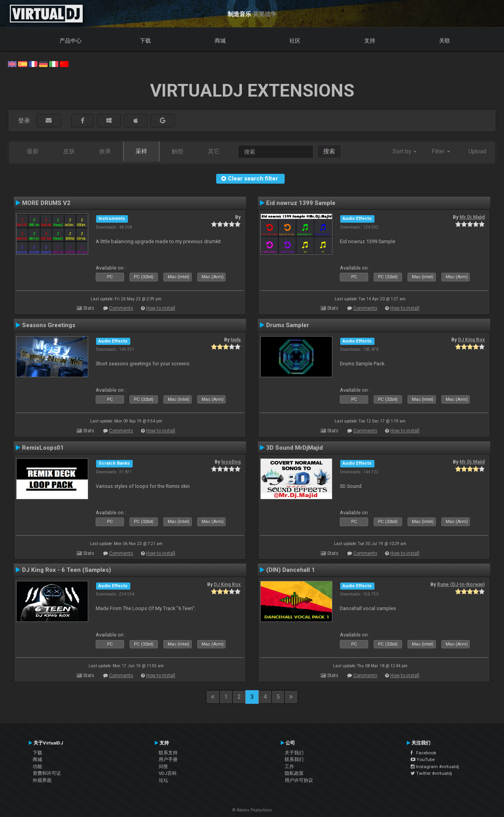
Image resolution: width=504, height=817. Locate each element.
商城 (220, 41)
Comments (121, 308)
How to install (161, 308)
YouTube (423, 759)
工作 (289, 767)
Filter (441, 151)
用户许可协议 (299, 780)
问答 (163, 767)
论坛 (163, 780)
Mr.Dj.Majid (472, 217)
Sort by (405, 151)
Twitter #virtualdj (431, 773)
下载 (145, 41)
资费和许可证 (47, 773)
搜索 (329, 151)
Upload (477, 151)
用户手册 (168, 759)
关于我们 (294, 753)
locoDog (231, 462)
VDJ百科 (168, 773)
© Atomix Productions (252, 810)
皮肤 (69, 151)
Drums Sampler (288, 325)
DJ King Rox (471, 340)
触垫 (178, 151)
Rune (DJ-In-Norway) (461, 584)
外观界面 (42, 780)
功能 (37, 767)
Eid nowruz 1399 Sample (301, 203)
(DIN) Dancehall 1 (291, 570)
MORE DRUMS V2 (46, 203)
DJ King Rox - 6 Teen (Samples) (67, 570)
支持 (370, 41)
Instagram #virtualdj (435, 767)
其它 (214, 151)
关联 (445, 41)
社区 (295, 41)
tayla (236, 340)
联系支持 (168, 753)
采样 (141, 151)
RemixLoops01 (43, 448)
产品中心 (70, 41)
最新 (33, 151)
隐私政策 (294, 773)
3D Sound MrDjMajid (295, 448)
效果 (105, 151)
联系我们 (294, 759)
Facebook (423, 753)
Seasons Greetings (49, 325)
